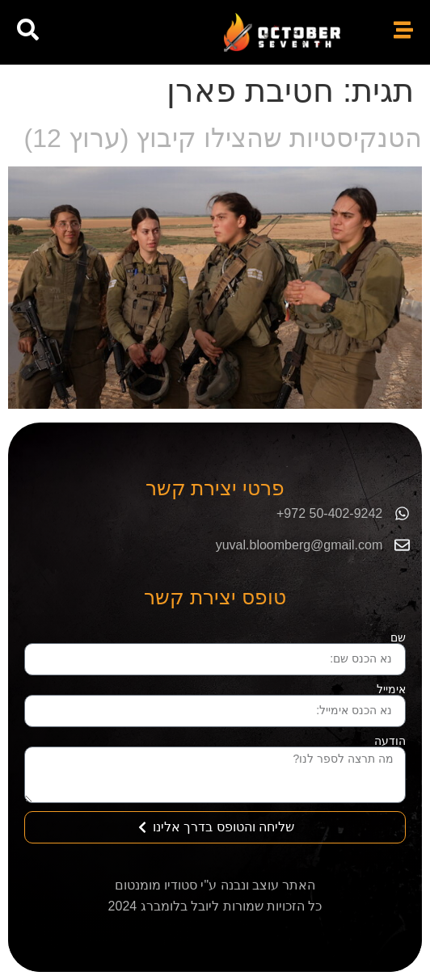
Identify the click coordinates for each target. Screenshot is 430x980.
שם (398, 637)
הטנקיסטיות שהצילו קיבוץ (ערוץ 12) (223, 138)
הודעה (390, 741)
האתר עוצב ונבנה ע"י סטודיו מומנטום (215, 885)
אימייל (391, 689)
